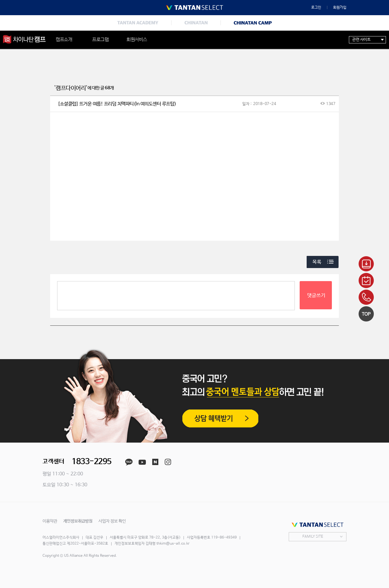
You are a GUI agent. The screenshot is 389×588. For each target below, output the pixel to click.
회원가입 (340, 8)
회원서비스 (137, 40)
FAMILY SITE (313, 537)
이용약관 (50, 521)
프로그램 (100, 40)
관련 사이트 (361, 40)
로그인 (316, 8)
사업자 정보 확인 (112, 521)
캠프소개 (64, 40)
